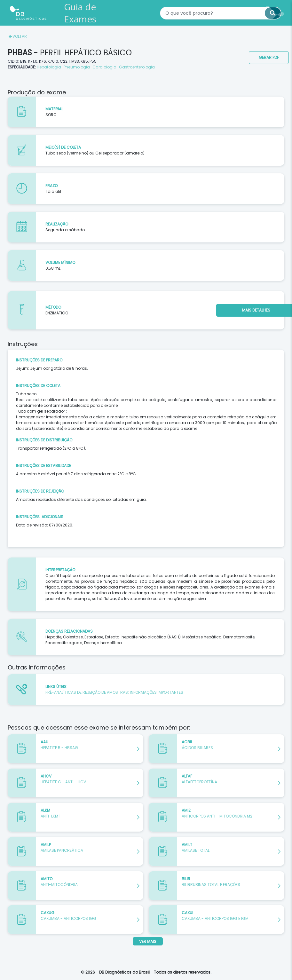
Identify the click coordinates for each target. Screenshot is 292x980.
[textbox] (221, 13)
